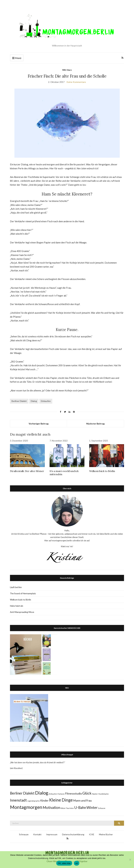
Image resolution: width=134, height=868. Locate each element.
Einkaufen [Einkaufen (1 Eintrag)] (53, 794)
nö (77, 863)
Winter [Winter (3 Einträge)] (92, 808)
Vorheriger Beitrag (39, 424)
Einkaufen (46, 401)
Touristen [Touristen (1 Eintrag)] (70, 808)
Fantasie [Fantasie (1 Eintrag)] (61, 794)
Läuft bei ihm (16, 587)
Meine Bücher (106, 834)
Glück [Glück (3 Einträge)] (87, 793)
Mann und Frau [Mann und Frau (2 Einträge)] (82, 801)
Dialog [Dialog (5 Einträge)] (42, 793)
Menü (17, 58)
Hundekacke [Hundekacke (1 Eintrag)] (104, 794)
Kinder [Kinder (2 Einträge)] (44, 801)
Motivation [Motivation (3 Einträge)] (51, 808)
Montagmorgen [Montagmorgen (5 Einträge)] (26, 807)
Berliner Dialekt (19, 401)
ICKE (92, 834)
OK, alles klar (64, 863)
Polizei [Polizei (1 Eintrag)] (63, 808)
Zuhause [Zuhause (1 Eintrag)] (102, 808)
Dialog (34, 401)
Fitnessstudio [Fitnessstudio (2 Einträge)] (73, 794)
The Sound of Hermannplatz (23, 593)
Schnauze (24, 834)
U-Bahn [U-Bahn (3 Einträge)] (80, 808)
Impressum (52, 834)
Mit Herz (67, 70)
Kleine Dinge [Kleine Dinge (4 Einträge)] (61, 800)
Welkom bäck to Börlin (102, 471)
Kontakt (37, 834)
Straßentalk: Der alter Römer (27, 471)
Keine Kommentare (76, 82)
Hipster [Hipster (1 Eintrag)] (95, 794)
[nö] (130, 860)
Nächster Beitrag (95, 424)
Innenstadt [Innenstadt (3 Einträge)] (18, 800)
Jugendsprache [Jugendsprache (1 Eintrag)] (33, 801)
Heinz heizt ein (17, 606)
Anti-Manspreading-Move (22, 612)
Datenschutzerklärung (73, 834)
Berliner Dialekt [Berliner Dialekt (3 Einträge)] (22, 793)
